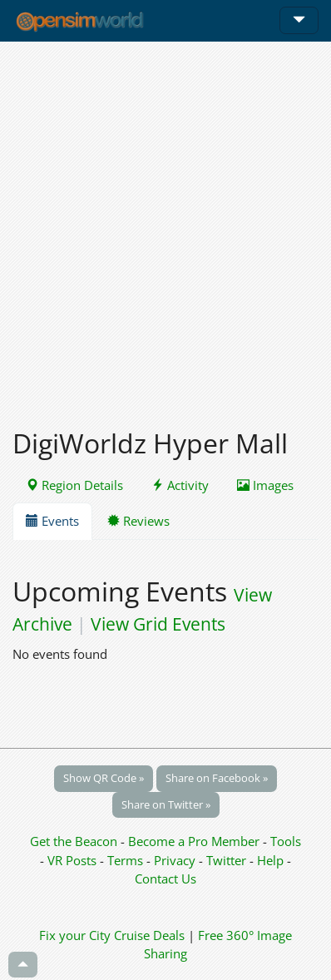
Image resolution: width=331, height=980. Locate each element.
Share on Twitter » (166, 804)
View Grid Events (158, 624)
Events (52, 521)
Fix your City (75, 935)
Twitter (226, 860)
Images (265, 485)
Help (270, 860)
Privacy (175, 860)
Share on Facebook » (217, 778)
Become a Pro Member (195, 841)
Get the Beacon (74, 841)
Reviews (138, 521)
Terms (127, 860)
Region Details (74, 485)
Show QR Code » (104, 778)
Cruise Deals (149, 935)
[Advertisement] (165, 225)
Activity (180, 485)
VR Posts (74, 860)
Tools (286, 841)
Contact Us (165, 879)
